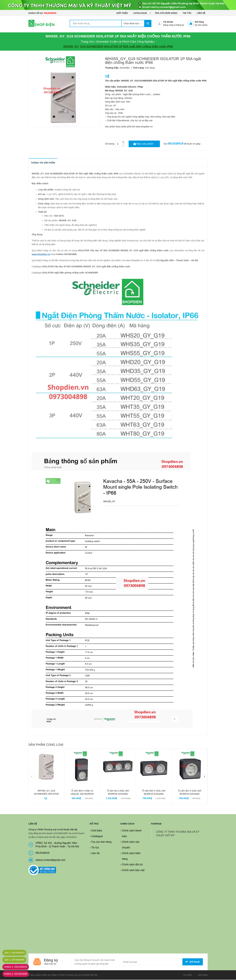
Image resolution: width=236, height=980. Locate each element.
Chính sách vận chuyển (131, 845)
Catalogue (140, 13)
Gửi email (193, 962)
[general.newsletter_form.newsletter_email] (162, 962)
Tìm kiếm (187, 975)
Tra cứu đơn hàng (166, 13)
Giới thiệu (122, 13)
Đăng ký (180, 25)
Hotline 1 (18, 967)
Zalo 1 (16, 953)
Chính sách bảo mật (133, 870)
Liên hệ (201, 13)
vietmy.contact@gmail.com (50, 860)
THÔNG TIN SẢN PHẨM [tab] (43, 163)
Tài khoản (168, 22)
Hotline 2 (18, 974)
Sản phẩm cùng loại (46, 745)
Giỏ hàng (199, 22)
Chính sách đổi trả (132, 865)
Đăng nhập (168, 25)
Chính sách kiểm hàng (131, 856)
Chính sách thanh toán (132, 834)
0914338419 (50, 13)
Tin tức (187, 13)
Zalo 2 (16, 960)
